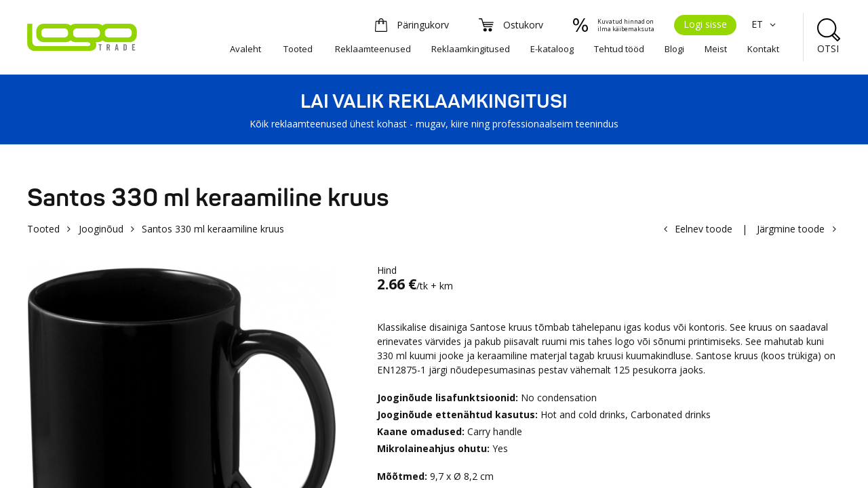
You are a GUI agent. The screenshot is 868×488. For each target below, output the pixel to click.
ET (765, 24)
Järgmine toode (791, 229)
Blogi (674, 49)
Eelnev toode (704, 229)
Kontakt (763, 49)
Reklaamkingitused (471, 49)
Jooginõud (101, 229)
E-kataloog (552, 49)
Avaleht (245, 49)
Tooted (298, 49)
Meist (716, 49)
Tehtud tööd (619, 49)
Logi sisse (705, 24)
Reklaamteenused (373, 49)
